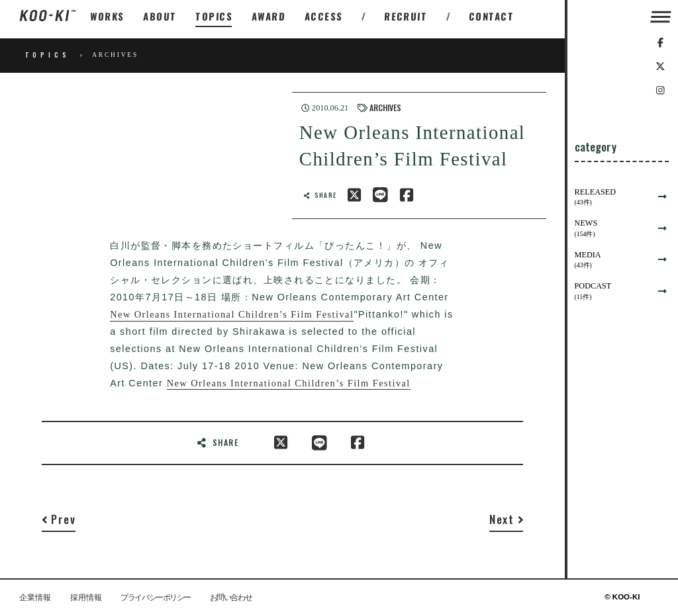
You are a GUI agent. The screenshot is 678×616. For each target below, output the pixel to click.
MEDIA (612, 260)
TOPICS (214, 16)
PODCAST (612, 291)
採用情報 (86, 597)
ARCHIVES (385, 108)
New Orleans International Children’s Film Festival (232, 314)
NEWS (612, 229)
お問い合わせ (231, 597)
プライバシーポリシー (156, 597)
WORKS (107, 16)
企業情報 (35, 597)
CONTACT (492, 16)
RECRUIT (406, 16)
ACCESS (324, 16)
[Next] (506, 522)
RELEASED (612, 198)
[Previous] (59, 522)
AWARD (269, 16)
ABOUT (160, 16)
